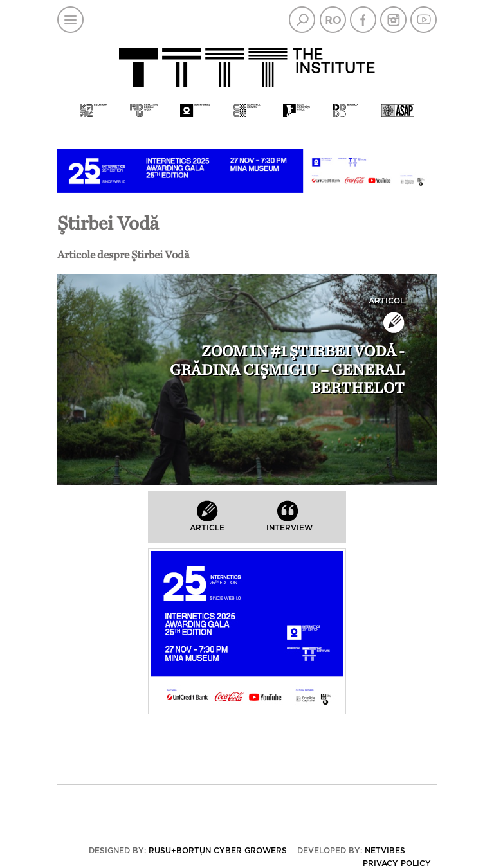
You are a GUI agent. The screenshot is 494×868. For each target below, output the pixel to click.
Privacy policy (397, 863)
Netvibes (385, 851)
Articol (387, 301)
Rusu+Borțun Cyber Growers (218, 851)
